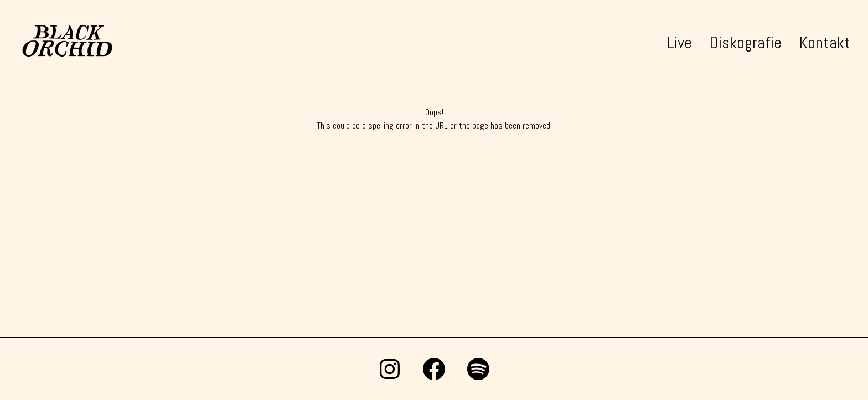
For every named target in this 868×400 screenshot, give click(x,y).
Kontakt (825, 43)
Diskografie (746, 43)
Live (680, 43)
